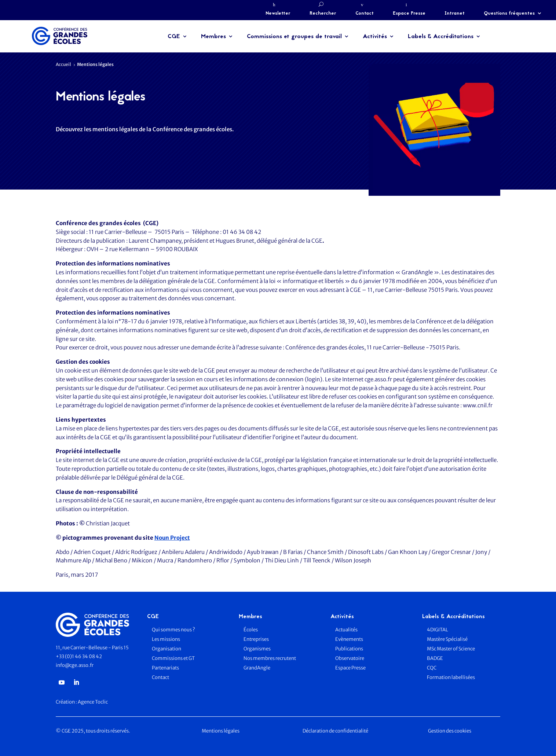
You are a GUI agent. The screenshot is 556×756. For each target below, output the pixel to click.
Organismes (257, 649)
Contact (365, 14)
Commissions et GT (173, 658)
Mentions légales (221, 731)
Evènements (349, 639)
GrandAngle (257, 668)
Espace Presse (409, 14)
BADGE (435, 658)
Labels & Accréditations (441, 37)
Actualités (346, 630)
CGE (174, 37)
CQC (432, 668)
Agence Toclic (93, 702)
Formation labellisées (451, 677)
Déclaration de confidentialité (335, 731)
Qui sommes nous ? (173, 630)
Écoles (251, 630)
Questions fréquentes (509, 14)
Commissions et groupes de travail (294, 37)
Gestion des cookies (450, 731)
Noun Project (172, 538)
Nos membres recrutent (270, 658)
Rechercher (323, 14)
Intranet (455, 14)
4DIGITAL (438, 630)
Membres (213, 37)
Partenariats (165, 668)
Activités (375, 37)
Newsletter (278, 14)
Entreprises (256, 639)
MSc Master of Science (451, 649)
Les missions (166, 639)
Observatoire (350, 658)
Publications (349, 649)
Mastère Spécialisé (447, 639)
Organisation (167, 649)
